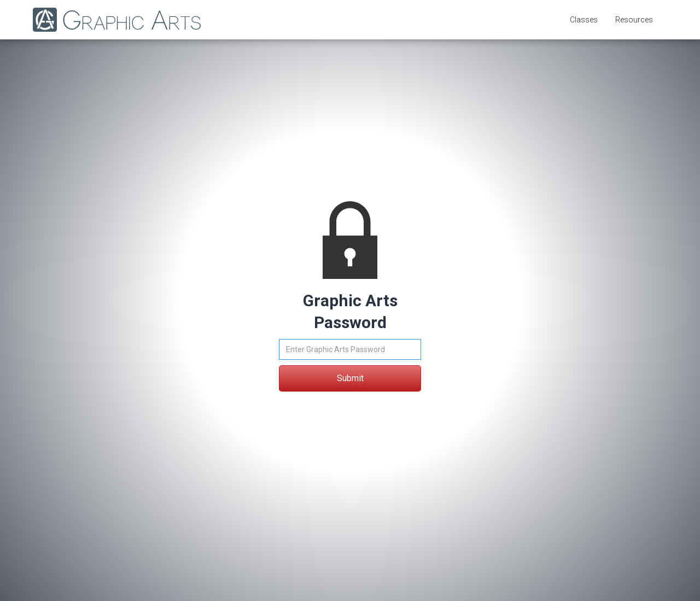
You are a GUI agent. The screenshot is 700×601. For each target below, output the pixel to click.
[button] (584, 20)
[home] (111, 20)
